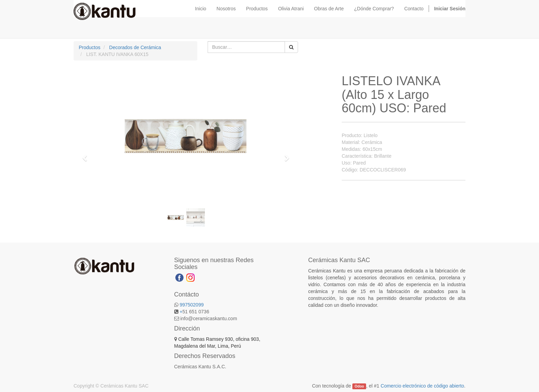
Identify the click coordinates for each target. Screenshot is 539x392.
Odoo (359, 386)
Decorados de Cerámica (135, 47)
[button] (87, 155)
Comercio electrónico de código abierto (422, 386)
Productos (90, 47)
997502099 (191, 305)
